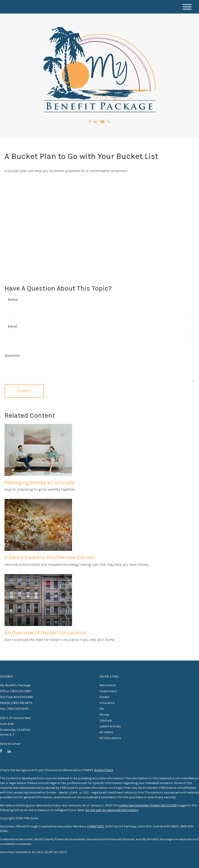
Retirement (108, 685)
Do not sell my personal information (112, 810)
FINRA (92, 826)
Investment (108, 691)
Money (104, 715)
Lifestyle (106, 720)
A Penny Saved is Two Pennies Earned (49, 557)
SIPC (101, 826)
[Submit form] (24, 391)
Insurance (107, 703)
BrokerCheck (104, 770)
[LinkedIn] (95, 122)
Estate (104, 697)
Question (12, 355)
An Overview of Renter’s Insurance (45, 633)
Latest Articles (110, 726)
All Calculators (110, 738)
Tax (102, 709)
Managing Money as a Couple (40, 482)
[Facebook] (90, 122)
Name (13, 299)
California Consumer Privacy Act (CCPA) (148, 805)
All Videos (106, 732)
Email (12, 326)
